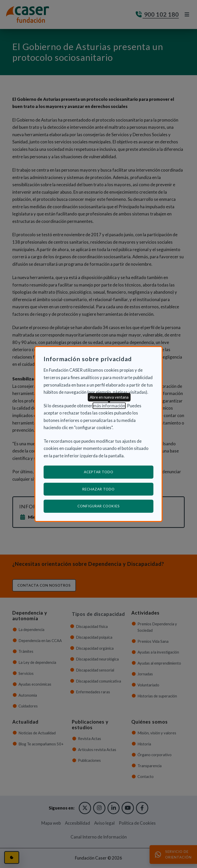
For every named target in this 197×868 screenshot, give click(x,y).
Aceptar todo (99, 472)
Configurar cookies (116, 506)
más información (109, 406)
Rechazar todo (98, 489)
